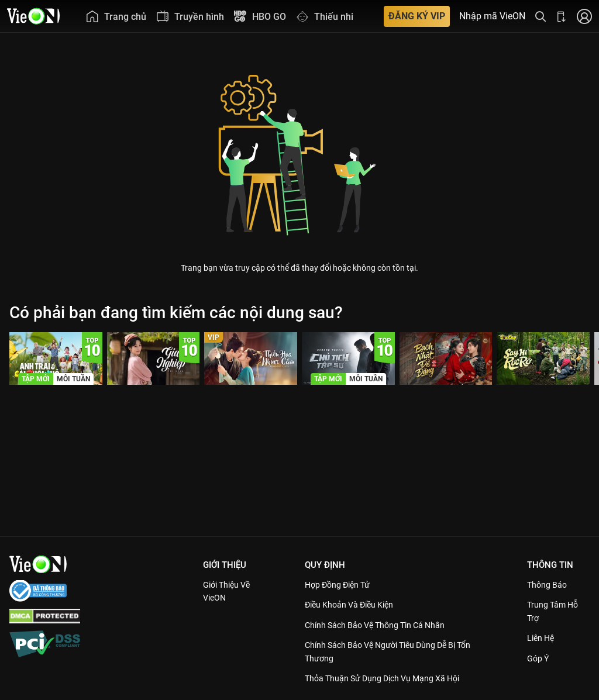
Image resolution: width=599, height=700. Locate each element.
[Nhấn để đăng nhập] (584, 16)
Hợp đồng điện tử (342, 585)
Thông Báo (549, 585)
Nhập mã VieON (492, 16)
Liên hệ (543, 638)
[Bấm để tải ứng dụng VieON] (562, 16)
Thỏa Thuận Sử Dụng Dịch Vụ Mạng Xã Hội (389, 678)
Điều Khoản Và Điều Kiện (354, 605)
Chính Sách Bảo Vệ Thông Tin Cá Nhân (382, 625)
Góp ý (539, 658)
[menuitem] (116, 16)
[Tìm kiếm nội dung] (541, 16)
